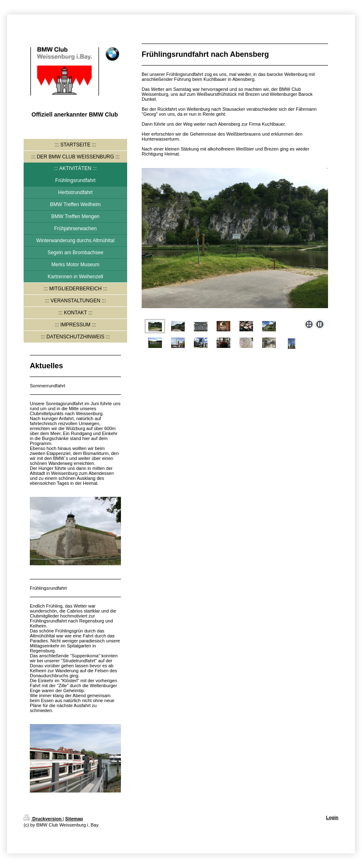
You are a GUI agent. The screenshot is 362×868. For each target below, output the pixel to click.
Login (332, 817)
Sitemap (74, 819)
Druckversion (43, 819)
